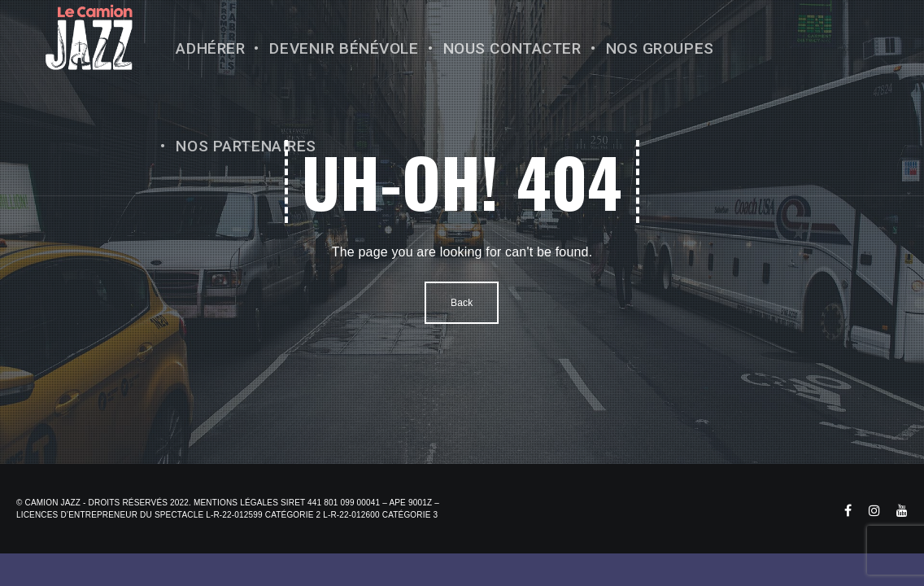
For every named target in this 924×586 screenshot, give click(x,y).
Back (462, 303)
